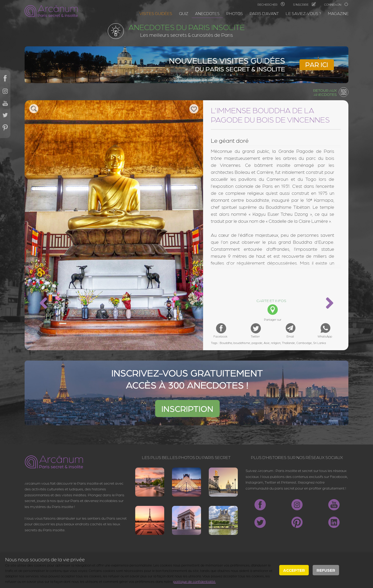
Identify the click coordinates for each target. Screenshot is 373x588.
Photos (235, 13)
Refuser (326, 570)
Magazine (338, 13)
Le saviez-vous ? (303, 13)
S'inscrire (304, 4)
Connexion (336, 4)
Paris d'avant (264, 13)
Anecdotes (207, 13)
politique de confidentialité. (195, 581)
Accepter (294, 570)
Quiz (184, 13)
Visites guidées (156, 13)
